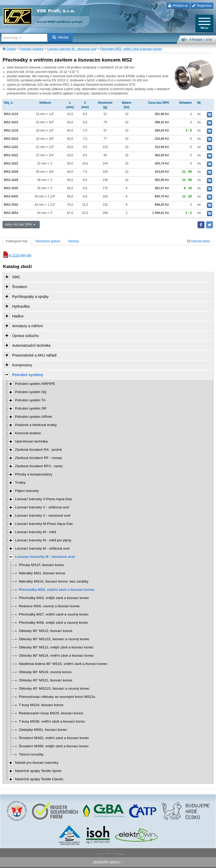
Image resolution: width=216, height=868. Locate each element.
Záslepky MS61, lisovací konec (43, 730)
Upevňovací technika (31, 441)
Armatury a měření (27, 326)
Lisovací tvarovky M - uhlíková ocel (42, 548)
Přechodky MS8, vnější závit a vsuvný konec (53, 623)
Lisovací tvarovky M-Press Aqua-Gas (44, 524)
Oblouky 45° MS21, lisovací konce (45, 680)
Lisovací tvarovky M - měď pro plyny (43, 540)
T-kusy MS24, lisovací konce (41, 705)
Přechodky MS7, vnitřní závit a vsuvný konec (54, 614)
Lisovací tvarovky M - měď (35, 532)
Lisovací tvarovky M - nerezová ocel (72, 49)
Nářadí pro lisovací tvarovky (37, 763)
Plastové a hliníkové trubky (36, 425)
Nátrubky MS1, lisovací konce (42, 573)
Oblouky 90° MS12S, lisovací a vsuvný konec (54, 639)
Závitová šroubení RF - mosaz (39, 458)
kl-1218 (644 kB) (17, 255)
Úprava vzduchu (26, 336)
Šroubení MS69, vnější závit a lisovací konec (54, 746)
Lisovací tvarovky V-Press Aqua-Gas (43, 499)
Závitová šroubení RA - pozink (38, 450)
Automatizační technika (31, 345)
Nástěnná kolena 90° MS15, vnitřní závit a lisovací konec (63, 664)
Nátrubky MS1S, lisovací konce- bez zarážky (54, 581)
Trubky (20, 483)
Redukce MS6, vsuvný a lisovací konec (49, 606)
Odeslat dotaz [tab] (199, 241)
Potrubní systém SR (31, 408)
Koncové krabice (28, 433)
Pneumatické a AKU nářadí (34, 355)
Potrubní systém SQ (31, 392)
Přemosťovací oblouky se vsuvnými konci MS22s (57, 697)
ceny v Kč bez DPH (19, 224)
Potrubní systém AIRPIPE (35, 384)
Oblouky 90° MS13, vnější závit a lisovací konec (56, 647)
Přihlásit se (178, 6)
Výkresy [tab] (73, 241)
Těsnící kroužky (31, 754)
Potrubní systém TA (30, 400)
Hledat (60, 37)
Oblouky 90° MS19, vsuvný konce (45, 672)
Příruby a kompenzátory (34, 474)
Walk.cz (121, 854)
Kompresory (22, 365)
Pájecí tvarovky (27, 491)
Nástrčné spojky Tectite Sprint (38, 771)
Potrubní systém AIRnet (33, 417)
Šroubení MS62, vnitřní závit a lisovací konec (54, 738)
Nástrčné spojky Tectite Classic (39, 779)
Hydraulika (21, 306)
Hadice (18, 316)
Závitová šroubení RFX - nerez (39, 466)
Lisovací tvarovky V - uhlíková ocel (42, 507)
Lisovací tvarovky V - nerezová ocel (43, 515)
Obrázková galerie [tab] (48, 241)
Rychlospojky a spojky (30, 297)
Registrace (202, 6)
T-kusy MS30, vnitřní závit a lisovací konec (52, 721)
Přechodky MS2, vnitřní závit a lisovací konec (131, 49)
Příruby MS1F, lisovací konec (41, 565)
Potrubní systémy (32, 49)
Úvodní (11, 49)
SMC (16, 277)
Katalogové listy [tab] (17, 241)
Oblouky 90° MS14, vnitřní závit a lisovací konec (56, 656)
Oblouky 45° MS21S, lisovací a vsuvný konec (54, 688)
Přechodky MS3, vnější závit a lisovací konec (54, 598)
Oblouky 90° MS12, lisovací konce (45, 631)
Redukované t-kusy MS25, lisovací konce (51, 713)
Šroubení (20, 287)
